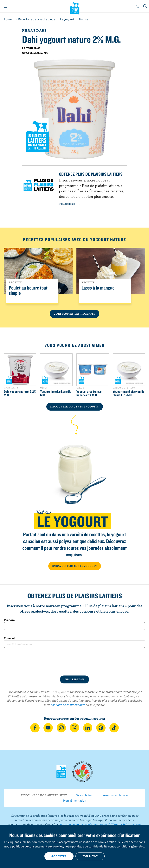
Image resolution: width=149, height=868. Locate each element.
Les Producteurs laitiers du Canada (75, 8)
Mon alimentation (75, 800)
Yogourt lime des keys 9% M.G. (56, 393)
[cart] (138, 6)
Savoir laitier (84, 795)
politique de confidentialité (68, 705)
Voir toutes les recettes (74, 314)
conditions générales (130, 846)
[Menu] (5, 6)
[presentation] (74, 662)
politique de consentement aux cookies (38, 846)
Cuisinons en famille (115, 795)
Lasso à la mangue (98, 288)
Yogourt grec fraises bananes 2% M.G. (89, 393)
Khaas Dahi (34, 30)
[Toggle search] (145, 6)
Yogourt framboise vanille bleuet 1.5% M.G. (129, 393)
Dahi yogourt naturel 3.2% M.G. (20, 393)
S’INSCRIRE (70, 204)
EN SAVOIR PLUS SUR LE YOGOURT (75, 566)
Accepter (59, 856)
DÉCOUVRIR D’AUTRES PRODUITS (75, 406)
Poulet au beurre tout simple (28, 290)
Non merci (90, 856)
